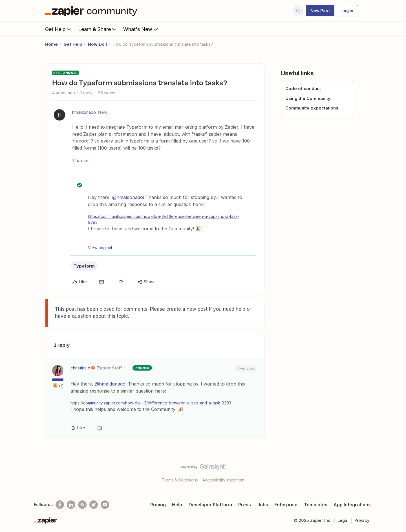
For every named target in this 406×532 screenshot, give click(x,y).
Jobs (263, 505)
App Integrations (352, 505)
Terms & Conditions (180, 480)
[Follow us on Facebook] (60, 505)
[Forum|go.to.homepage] (92, 11)
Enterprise (286, 505)
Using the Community (308, 98)
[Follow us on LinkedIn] (71, 505)
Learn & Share (98, 29)
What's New (141, 29)
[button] (320, 11)
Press (245, 505)
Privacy (362, 520)
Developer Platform (210, 505)
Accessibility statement (223, 480)
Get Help (59, 29)
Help (177, 505)
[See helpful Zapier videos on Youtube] (105, 505)
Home (51, 44)
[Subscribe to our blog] (82, 505)
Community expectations (312, 108)
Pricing (158, 505)
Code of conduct (303, 88)
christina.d (80, 368)
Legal (343, 520)
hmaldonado (84, 112)
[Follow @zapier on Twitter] (94, 505)
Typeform (84, 266)
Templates (316, 505)
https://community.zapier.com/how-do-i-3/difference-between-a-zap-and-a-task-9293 (164, 219)
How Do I (97, 44)
